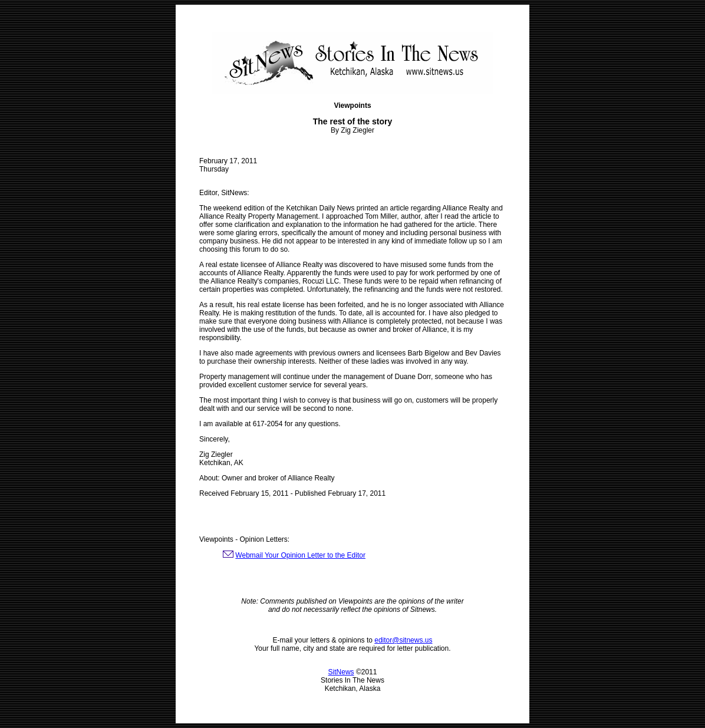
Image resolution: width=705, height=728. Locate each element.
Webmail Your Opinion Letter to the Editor (300, 555)
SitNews (341, 672)
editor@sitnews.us (403, 640)
